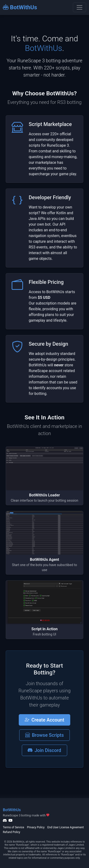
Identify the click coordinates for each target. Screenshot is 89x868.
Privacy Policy (36, 827)
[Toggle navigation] (80, 7)
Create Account (44, 720)
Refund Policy (12, 832)
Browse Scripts (44, 735)
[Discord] (5, 820)
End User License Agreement (66, 827)
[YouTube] (10, 820)
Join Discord (44, 750)
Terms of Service (14, 827)
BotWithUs (20, 7)
